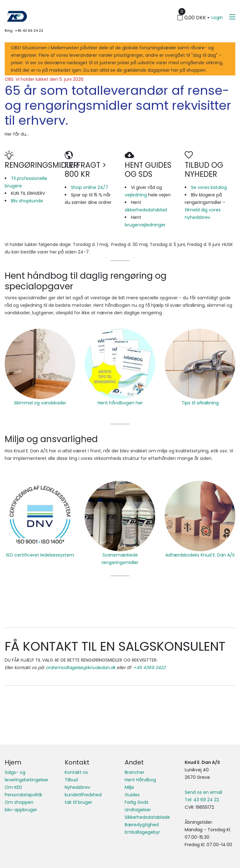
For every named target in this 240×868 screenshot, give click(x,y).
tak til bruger (78, 802)
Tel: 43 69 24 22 (202, 800)
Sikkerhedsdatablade (147, 817)
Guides (132, 795)
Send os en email (203, 792)
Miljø (129, 787)
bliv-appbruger (21, 810)
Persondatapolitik (23, 795)
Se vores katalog (209, 187)
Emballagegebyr (142, 832)
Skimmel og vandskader (40, 403)
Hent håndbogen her (120, 403)
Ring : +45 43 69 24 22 (24, 31)
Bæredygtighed (142, 825)
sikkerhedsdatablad (146, 210)
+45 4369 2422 (149, 668)
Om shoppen (19, 802)
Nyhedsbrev (77, 787)
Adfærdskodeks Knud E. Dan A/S (200, 555)
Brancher (135, 772)
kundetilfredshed (83, 795)
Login (217, 17)
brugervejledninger (145, 225)
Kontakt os (76, 772)
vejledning (136, 195)
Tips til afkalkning (200, 403)
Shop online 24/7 (90, 187)
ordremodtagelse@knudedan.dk (80, 668)
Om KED (13, 787)
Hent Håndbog (140, 780)
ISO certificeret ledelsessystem (40, 555)
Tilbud (71, 780)
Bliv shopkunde (27, 201)
